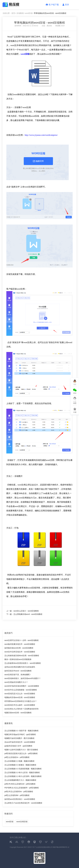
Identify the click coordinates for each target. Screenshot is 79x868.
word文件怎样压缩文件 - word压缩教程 (20, 652)
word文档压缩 (22, 822)
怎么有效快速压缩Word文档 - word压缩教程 (22, 656)
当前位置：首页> (9, 13)
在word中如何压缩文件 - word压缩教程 (20, 742)
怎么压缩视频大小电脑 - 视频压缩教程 (19, 761)
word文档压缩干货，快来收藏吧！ (18, 675)
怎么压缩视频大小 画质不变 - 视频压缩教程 (21, 731)
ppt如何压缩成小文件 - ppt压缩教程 (18, 746)
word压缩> (29, 13)
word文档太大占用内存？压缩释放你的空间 (21, 709)
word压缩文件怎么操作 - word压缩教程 (20, 705)
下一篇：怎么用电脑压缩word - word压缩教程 (24, 614)
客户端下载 (52, 5)
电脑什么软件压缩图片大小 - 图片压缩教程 (21, 750)
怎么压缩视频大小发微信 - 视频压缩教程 (20, 765)
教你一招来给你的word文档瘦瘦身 (18, 659)
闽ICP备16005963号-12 (61, 847)
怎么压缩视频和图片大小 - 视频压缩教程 (20, 780)
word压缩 (10, 822)
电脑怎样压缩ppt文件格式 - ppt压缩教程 (20, 734)
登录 (66, 5)
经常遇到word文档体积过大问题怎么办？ (21, 701)
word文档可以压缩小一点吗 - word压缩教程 (22, 640)
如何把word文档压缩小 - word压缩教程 (20, 799)
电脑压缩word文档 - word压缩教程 (18, 713)
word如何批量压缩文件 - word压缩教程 (20, 644)
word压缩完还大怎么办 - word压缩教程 (20, 694)
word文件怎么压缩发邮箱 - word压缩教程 (21, 690)
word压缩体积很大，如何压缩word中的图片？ (23, 678)
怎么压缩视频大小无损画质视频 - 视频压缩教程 (23, 769)
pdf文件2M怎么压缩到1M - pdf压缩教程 (20, 784)
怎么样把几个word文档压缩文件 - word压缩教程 (23, 803)
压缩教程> (21, 13)
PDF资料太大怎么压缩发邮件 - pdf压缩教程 (22, 788)
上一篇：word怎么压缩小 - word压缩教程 (23, 611)
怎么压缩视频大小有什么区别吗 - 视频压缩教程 (23, 776)
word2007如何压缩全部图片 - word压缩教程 (22, 686)
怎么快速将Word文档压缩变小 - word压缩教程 (23, 663)
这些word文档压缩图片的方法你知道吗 (20, 667)
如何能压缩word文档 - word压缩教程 (19, 648)
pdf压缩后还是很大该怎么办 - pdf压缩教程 (21, 753)
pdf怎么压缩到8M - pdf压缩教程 (17, 795)
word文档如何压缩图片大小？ (16, 682)
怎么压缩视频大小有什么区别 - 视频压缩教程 (22, 772)
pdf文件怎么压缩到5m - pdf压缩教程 (19, 792)
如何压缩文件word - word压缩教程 (18, 671)
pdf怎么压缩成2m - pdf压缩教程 (17, 757)
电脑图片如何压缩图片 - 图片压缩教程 (19, 738)
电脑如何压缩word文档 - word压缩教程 (20, 697)
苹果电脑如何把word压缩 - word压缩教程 (50, 13)
